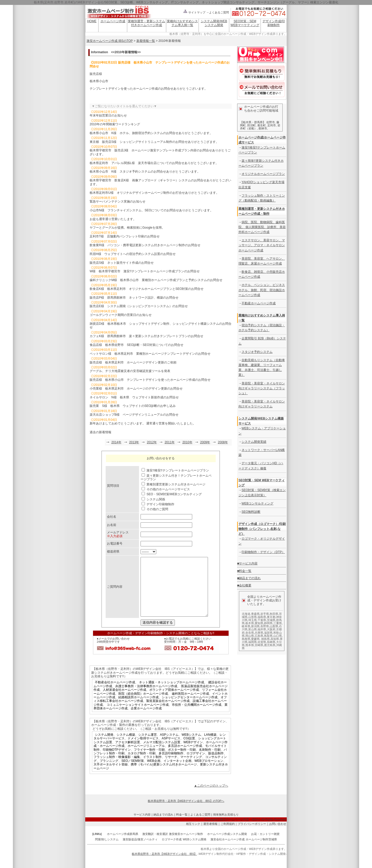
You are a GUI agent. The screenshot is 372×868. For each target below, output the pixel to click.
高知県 (275, 639)
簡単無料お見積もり (226, 826)
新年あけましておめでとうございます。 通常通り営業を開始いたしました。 (143, 423)
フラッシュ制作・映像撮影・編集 (117, 769)
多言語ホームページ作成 (185, 757)
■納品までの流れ (249, 578)
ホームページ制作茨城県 (261, 851)
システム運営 (148, 746)
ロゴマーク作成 (172, 851)
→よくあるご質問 (218, 12)
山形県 (253, 617)
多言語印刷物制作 (171, 765)
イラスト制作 (152, 769)
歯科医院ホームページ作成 (190, 705)
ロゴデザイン (196, 765)
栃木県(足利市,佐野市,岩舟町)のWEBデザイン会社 (69, 2)
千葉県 (262, 620)
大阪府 (271, 629)
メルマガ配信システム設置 (162, 754)
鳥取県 (268, 636)
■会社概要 (244, 585)
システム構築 (126, 746)
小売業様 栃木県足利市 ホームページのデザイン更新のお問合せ (136, 389)
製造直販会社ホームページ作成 (168, 712)
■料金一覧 (244, 571)
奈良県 (250, 633)
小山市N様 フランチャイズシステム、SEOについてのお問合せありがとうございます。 (151, 210)
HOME (92, 21)
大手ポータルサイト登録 (111, 776)
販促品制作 (216, 765)
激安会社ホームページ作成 (228, 851)
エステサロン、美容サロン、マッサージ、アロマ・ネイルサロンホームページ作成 (262, 245)
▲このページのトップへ (211, 797)
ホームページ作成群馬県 (123, 846)
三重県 (278, 623)
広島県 (259, 636)
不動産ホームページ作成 (259, 303)
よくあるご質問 (200, 826)
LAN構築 (210, 746)
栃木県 (250, 623)
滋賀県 (268, 633)
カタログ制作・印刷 (142, 765)
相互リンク (193, 835)
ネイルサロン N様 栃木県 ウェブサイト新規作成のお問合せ (134, 397)
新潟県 (255, 626)
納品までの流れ (163, 826)
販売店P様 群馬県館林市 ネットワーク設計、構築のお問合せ (134, 298)
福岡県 (253, 642)
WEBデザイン (193, 754)
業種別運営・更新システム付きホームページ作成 (146, 23)
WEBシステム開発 (195, 851)
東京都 (271, 617)
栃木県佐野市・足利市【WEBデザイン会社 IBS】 (164, 865)
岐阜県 (246, 626)
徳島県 (265, 639)
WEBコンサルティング (257, 503)
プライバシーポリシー (252, 835)
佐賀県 (262, 642)
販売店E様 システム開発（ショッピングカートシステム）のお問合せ (139, 306)
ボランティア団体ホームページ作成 (174, 701)
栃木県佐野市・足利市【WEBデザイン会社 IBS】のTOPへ (186, 812)
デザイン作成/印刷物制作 (274, 23)
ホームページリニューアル (146, 757)
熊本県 (250, 645)
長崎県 (271, 642)
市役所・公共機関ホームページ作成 (197, 716)
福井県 (262, 629)
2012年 (152, 442)
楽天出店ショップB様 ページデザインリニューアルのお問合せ (134, 415)
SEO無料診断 (251, 512)
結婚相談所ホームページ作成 (138, 709)
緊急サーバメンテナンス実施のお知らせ (118, 202)
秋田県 (274, 614)
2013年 (134, 442)
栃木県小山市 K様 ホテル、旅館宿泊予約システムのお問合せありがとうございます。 (151, 133)
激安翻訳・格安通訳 (155, 846)
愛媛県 (255, 639)
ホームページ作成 (113, 21)
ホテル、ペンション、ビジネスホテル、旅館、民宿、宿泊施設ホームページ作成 (262, 290)
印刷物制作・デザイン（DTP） (263, 552)
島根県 (246, 639)
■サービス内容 (247, 563)
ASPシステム (169, 746)
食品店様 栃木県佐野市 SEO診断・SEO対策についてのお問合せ (137, 345)
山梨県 (274, 626)
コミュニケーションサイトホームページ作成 (138, 716)
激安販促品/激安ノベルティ (140, 851)
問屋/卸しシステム (107, 851)
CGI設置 (189, 750)
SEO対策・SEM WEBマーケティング (245, 23)
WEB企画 (154, 772)
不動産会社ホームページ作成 (115, 694)
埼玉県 (253, 620)
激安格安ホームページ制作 (186, 846)
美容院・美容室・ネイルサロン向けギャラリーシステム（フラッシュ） (262, 388)
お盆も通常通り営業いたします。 (113, 219)
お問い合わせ (278, 835)
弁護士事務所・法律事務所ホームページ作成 (146, 698)
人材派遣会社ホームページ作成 (125, 701)
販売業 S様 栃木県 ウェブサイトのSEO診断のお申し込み (133, 406)
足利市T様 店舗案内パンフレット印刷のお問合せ (126, 236)
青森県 (255, 614)
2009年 (205, 442)
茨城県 (271, 620)
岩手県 (265, 614)
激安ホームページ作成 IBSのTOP (110, 41)
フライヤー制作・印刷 (149, 761)
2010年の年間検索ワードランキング (115, 124)
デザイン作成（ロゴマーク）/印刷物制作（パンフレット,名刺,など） (262, 529)
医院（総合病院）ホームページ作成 (143, 705)
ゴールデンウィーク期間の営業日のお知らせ (121, 315)
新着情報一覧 (146, 41)
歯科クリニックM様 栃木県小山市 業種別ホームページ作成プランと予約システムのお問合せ (156, 280)
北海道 (246, 614)
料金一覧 (182, 826)
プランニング (109, 772)
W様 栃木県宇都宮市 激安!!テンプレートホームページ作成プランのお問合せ (145, 271)
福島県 (262, 617)
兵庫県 (259, 633)
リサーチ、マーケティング (183, 769)
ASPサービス (171, 750)
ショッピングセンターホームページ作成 (190, 709)
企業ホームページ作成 (146, 720)
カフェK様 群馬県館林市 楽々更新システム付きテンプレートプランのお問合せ (146, 336)
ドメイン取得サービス (143, 750)
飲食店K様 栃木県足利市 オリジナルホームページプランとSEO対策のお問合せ (147, 289)
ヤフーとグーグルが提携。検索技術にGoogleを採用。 (127, 228)
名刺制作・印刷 (210, 761)
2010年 (187, 442)
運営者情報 (210, 835)
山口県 (278, 636)
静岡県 (268, 623)
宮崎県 (259, 645)
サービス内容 (142, 826)
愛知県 (259, 623)
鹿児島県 (270, 645)
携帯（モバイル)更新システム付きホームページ (164, 776)
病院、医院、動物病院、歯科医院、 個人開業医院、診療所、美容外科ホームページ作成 (262, 227)
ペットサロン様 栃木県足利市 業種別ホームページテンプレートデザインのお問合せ (150, 354)
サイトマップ (194, 12)
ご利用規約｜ (229, 835)
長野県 (265, 626)
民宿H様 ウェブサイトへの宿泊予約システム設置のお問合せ (133, 254)
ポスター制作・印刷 (182, 761)
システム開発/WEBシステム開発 (214, 23)
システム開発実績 (254, 442)
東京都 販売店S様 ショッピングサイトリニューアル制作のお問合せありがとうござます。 (154, 142)
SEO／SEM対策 (133, 772)
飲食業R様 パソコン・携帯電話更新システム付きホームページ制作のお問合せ (145, 245)
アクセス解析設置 (128, 754)
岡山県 (250, 636)
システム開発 (104, 746)
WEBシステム (191, 746)
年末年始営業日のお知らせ (108, 115)
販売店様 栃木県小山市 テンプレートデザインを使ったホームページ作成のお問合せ (150, 380)
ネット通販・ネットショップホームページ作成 (172, 694)
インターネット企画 (177, 772)
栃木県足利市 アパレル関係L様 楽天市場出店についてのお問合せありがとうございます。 (154, 163)
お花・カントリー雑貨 (265, 846)
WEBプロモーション (209, 772)
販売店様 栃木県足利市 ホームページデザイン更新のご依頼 (133, 362)
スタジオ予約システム (257, 352)
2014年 (116, 442)
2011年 (170, 442)
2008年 (223, 442)
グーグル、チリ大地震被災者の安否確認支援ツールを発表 (130, 371)
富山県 (253, 629)
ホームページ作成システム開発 (227, 846)
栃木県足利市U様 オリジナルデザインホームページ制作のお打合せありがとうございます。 (154, 193)
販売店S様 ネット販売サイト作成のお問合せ (122, 263)
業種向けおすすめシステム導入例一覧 (182, 23)
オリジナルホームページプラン (263, 174)
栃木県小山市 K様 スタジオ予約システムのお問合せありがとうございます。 (145, 172)
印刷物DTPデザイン (117, 761)
